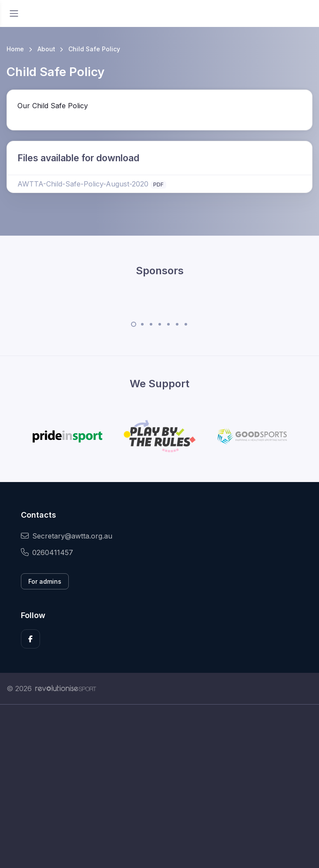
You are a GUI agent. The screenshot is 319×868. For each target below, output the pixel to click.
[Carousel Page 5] (168, 324)
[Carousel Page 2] (142, 324)
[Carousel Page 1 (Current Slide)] (134, 324)
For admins (45, 581)
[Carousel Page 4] (160, 324)
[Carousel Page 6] (177, 324)
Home (15, 49)
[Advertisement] (159, 786)
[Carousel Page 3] (151, 324)
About (46, 49)
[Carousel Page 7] (186, 324)
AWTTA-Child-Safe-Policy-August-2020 (83, 184)
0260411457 (47, 552)
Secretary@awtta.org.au (67, 536)
